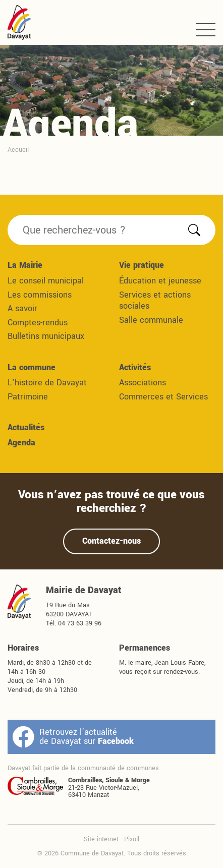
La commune (32, 367)
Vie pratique (142, 265)
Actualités (26, 427)
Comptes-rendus (38, 323)
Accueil (18, 150)
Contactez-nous (111, 541)
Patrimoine (28, 397)
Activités (135, 367)
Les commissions (40, 295)
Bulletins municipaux (46, 336)
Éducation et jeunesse (160, 281)
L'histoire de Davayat (47, 383)
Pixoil (132, 839)
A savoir (22, 308)
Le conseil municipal (46, 281)
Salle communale (151, 320)
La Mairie (25, 265)
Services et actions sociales (155, 301)
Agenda (21, 443)
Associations (143, 383)
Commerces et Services (163, 397)
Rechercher (194, 230)
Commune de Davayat (19, 22)
